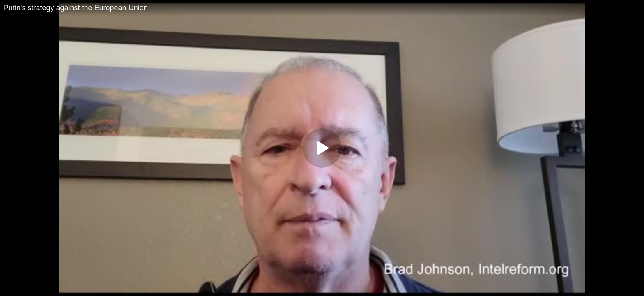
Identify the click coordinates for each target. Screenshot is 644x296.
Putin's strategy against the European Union (76, 8)
